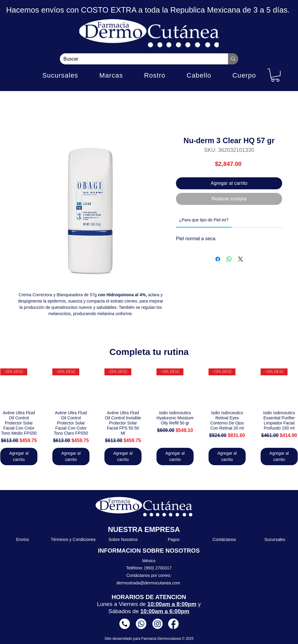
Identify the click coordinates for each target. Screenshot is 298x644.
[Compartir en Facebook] (218, 259)
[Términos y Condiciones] (73, 540)
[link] (204, 220)
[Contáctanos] (225, 540)
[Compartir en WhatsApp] (229, 259)
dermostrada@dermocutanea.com (148, 583)
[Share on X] (241, 259)
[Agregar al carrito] (19, 456)
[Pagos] (174, 540)
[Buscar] (139, 59)
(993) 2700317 (158, 568)
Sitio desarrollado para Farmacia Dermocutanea (143, 639)
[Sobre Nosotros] (123, 540)
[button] (275, 75)
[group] (149, 417)
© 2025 (188, 639)
